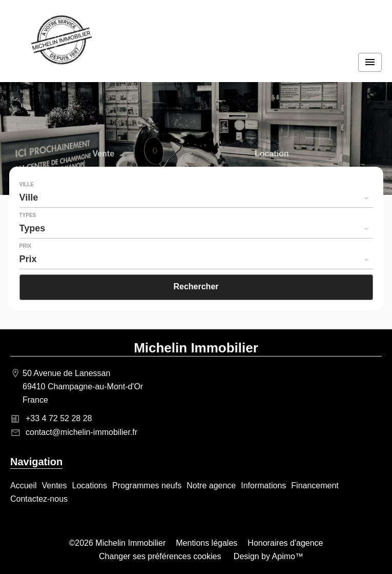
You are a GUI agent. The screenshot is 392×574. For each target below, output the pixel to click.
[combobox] (196, 197)
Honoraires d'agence (285, 543)
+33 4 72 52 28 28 (59, 418)
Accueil (61, 41)
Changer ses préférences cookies (160, 556)
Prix (25, 246)
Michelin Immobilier (196, 348)
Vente (103, 155)
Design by (267, 556)
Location (272, 155)
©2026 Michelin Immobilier (118, 543)
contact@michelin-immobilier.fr (81, 432)
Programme (103, 175)
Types (28, 215)
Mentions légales (207, 543)
